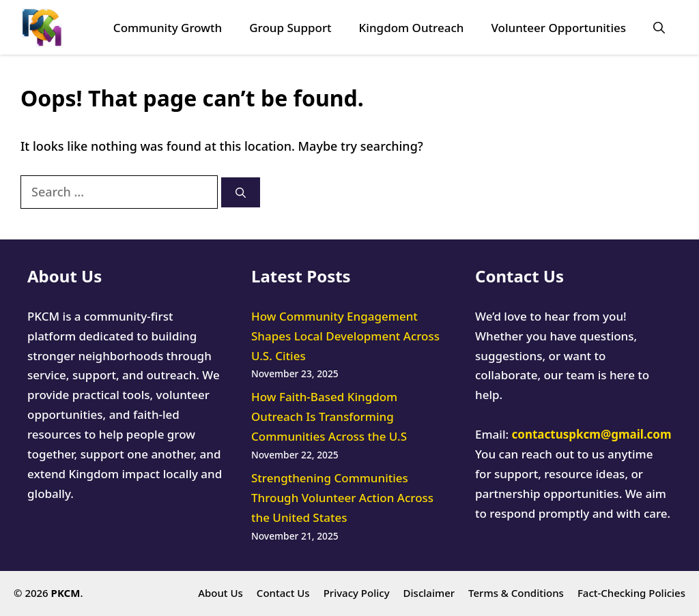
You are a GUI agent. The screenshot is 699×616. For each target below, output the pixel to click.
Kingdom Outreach (412, 28)
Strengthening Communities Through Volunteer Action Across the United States (342, 498)
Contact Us (283, 593)
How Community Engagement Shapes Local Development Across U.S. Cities (345, 336)
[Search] (241, 193)
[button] (659, 28)
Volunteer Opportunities (558, 28)
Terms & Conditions (516, 593)
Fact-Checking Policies (631, 593)
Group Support (290, 28)
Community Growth (168, 28)
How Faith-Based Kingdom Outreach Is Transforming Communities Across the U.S (329, 416)
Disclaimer (429, 593)
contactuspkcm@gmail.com (592, 434)
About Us (220, 593)
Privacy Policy (357, 593)
